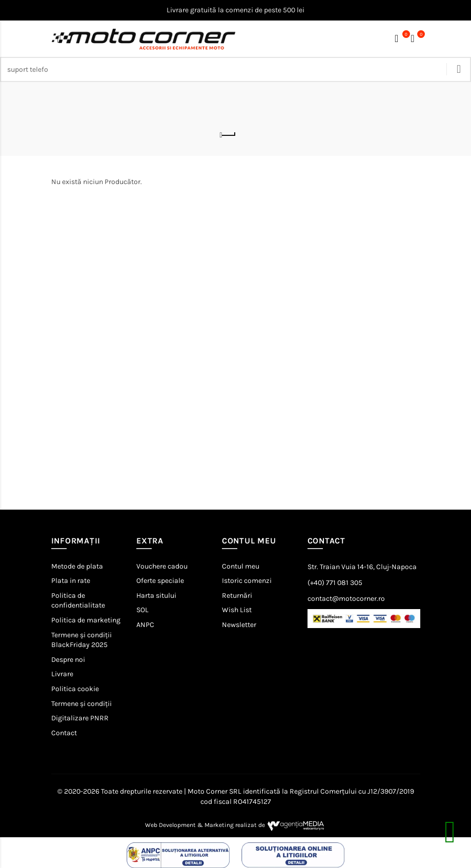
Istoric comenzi (247, 581)
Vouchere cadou (162, 566)
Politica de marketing (86, 620)
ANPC (145, 625)
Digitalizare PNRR (80, 718)
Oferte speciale (160, 581)
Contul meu (241, 566)
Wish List (237, 610)
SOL (142, 610)
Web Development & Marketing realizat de (236, 825)
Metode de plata (77, 566)
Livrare (62, 674)
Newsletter (239, 625)
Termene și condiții (81, 704)
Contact (64, 733)
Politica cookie (75, 689)
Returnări (237, 596)
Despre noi (68, 660)
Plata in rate (71, 581)
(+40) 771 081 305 (335, 583)
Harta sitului (156, 596)
